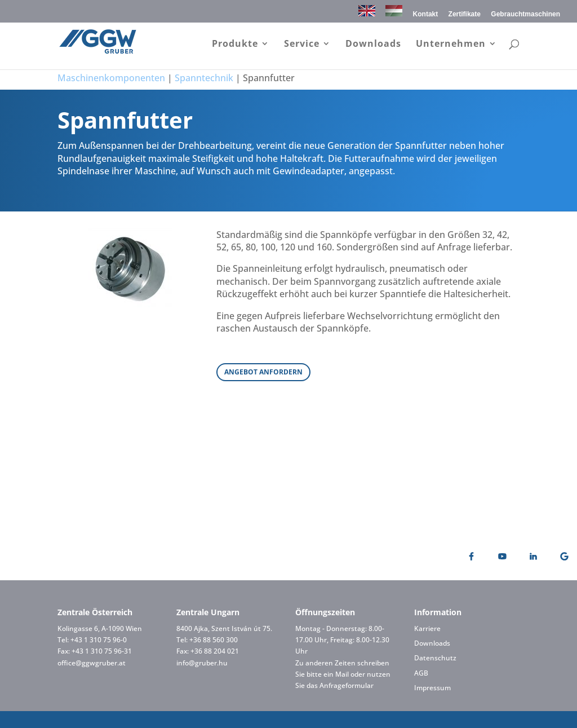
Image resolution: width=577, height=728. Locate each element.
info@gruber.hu (202, 663)
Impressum (432, 688)
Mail (342, 674)
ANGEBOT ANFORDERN (263, 372)
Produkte (235, 45)
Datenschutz (435, 658)
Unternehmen (451, 45)
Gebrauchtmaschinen (525, 14)
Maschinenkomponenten (111, 78)
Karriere (427, 628)
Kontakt (426, 14)
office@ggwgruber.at (92, 663)
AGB (421, 673)
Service (302, 45)
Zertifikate (465, 14)
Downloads (373, 45)
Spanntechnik (204, 78)
